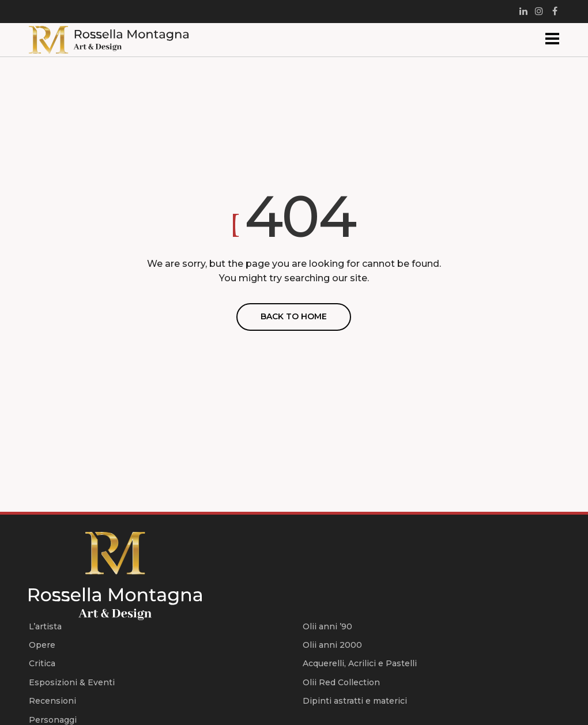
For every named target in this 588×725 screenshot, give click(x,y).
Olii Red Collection (341, 682)
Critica (42, 663)
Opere (42, 645)
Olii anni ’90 (327, 626)
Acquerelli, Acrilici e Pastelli (360, 663)
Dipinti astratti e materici (355, 701)
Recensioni (52, 701)
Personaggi (53, 720)
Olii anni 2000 (332, 645)
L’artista (45, 626)
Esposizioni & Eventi (72, 682)
